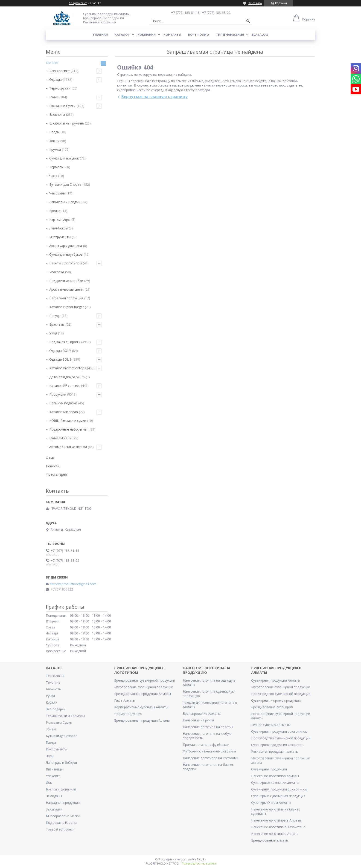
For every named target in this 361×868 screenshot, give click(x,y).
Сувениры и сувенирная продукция (278, 796)
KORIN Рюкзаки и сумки (68, 421)
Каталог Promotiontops (68, 368)
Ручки (54, 97)
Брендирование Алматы (202, 713)
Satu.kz (201, 859)
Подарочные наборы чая (69, 429)
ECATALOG (260, 35)
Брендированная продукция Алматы (143, 694)
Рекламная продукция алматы (275, 751)
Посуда (55, 316)
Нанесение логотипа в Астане (275, 834)
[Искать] (248, 21)
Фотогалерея (56, 474)
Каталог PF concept (65, 386)
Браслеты (57, 324)
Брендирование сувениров (272, 707)
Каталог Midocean (64, 412)
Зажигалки (54, 809)
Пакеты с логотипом (66, 263)
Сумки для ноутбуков (66, 254)
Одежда (55, 80)
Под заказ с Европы (65, 342)
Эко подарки (56, 709)
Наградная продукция (66, 298)
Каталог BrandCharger (67, 307)
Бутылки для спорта (62, 736)
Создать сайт (78, 3)
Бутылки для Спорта (65, 184)
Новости (53, 466)
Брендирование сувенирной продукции (145, 680)
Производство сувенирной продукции (281, 694)
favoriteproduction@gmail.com (73, 584)
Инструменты (60, 237)
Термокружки (60, 88)
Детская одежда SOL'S (67, 377)
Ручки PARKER (60, 438)
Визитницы (54, 769)
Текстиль (53, 682)
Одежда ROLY (60, 351)
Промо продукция (128, 714)
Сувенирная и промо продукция (276, 700)
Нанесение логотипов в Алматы (276, 820)
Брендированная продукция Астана (142, 720)
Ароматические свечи (66, 289)
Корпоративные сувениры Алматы (141, 707)
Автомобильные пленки (68, 447)
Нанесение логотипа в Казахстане (278, 827)
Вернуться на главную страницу (154, 97)
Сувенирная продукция (269, 769)
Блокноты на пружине (67, 123)
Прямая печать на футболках (206, 745)
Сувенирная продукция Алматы (276, 680)
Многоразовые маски (63, 816)
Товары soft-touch (60, 829)
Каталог (122, 35)
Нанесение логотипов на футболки (211, 758)
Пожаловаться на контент (199, 864)
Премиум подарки (63, 403)
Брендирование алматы (270, 840)
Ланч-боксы (58, 228)
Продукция (58, 394)
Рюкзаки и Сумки (62, 106)
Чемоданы (57, 193)
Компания (147, 35)
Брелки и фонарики (61, 789)
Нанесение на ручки (198, 720)
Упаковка (57, 272)
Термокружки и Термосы (65, 716)
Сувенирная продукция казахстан (277, 745)
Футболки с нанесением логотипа (209, 751)
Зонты (54, 141)
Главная (100, 35)
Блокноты (57, 114)
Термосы (56, 167)
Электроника (59, 71)
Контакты (172, 35)
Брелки (55, 211)
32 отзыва (255, 3)
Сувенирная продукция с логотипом (279, 731)
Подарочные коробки (66, 281)
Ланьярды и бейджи (65, 202)
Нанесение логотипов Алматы (275, 776)
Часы (53, 176)
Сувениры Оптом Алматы (271, 803)
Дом (49, 783)
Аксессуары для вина (66, 246)
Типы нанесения (230, 35)
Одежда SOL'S (60, 359)
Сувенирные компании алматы (275, 783)
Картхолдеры (60, 219)
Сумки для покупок (64, 158)
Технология (55, 676)
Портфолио (199, 35)
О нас (50, 458)
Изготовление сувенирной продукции (144, 687)
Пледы (54, 132)
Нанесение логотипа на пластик (208, 727)
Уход (53, 333)
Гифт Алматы (125, 700)
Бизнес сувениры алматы (271, 725)
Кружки (55, 149)
